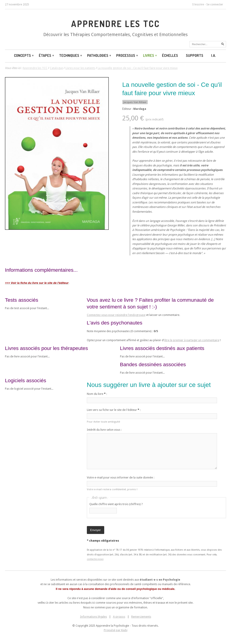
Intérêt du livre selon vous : (104, 430)
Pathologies (99, 55)
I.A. (214, 55)
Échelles (170, 55)
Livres (150, 55)
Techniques (71, 55)
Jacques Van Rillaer (135, 102)
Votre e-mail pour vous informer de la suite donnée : (121, 477)
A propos (119, 617)
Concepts (24, 55)
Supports (195, 55)
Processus (127, 55)
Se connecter (215, 4)
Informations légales (94, 617)
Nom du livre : (97, 394)
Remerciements (141, 617)
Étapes (47, 55)
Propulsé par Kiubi (116, 630)
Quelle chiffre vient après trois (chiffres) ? (116, 504)
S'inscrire (198, 4)
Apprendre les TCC (115, 24)
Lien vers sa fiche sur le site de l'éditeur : (114, 410)
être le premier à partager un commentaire (192, 340)
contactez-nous (95, 559)
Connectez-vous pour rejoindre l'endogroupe (116, 315)
